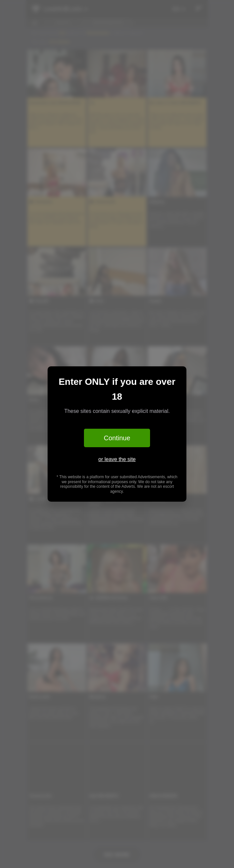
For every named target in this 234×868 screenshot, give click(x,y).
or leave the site (117, 459)
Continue (117, 438)
